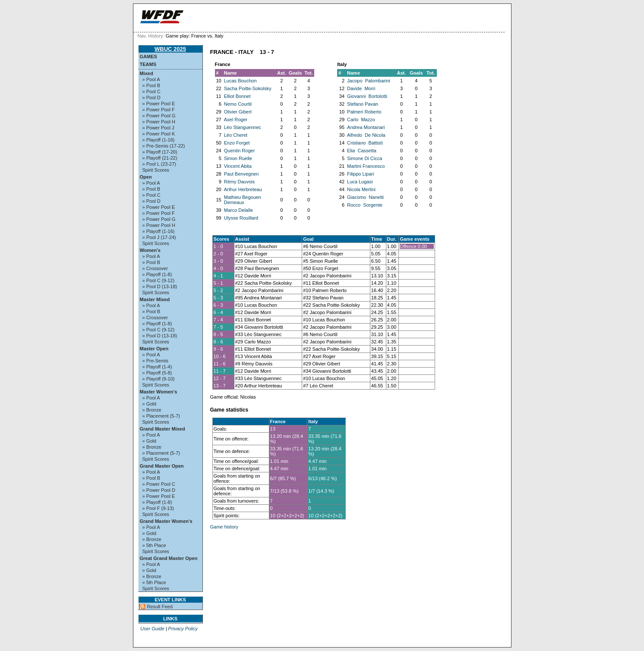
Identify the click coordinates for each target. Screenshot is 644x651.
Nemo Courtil (238, 104)
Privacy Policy (183, 629)
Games (148, 57)
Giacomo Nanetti (365, 197)
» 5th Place (154, 545)
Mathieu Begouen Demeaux (243, 200)
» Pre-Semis (156, 361)
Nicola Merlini (361, 189)
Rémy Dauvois (240, 182)
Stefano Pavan (363, 104)
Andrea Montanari (366, 127)
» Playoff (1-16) (159, 140)
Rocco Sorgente (365, 205)
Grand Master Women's (166, 521)
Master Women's (159, 392)
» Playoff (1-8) (157, 274)
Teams (148, 64)
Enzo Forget (237, 143)
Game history (224, 527)
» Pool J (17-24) (159, 237)
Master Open (154, 349)
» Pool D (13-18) (160, 286)
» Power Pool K (159, 134)
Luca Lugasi (360, 182)
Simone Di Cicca (365, 158)
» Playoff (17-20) (160, 152)
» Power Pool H (159, 122)
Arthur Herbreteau (243, 189)
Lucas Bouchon (240, 81)
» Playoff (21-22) (160, 158)
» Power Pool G (159, 116)
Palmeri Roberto (364, 112)
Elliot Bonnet (237, 96)
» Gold (149, 404)
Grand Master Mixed (163, 429)
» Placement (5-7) (161, 416)
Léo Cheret (236, 135)
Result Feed (160, 607)
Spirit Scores (156, 170)
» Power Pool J (158, 128)
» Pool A (151, 79)
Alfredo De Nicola (366, 135)
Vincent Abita (238, 166)
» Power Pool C (159, 484)
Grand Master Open (162, 466)
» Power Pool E (159, 104)
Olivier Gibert (238, 112)
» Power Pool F (159, 110)
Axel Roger (236, 120)
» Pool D (152, 97)
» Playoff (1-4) (157, 367)
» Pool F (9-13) (158, 508)
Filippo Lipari (360, 174)
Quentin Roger (240, 151)
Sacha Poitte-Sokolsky (248, 88)
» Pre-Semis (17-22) (164, 146)
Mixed (147, 73)
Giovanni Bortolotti (367, 96)
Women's (150, 250)
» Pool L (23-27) (159, 164)
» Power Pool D (159, 490)
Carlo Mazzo (361, 120)
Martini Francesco (366, 166)
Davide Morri (361, 88)
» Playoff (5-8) (157, 373)
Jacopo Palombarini (369, 81)
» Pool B (152, 85)
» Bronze (152, 410)
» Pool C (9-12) (159, 280)
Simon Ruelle (238, 158)
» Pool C (152, 91)
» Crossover (155, 268)
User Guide (152, 629)
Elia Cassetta (362, 151)
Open (146, 177)
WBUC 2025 (170, 49)
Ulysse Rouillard (241, 218)
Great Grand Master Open (169, 558)
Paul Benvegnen (241, 174)
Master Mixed (155, 299)
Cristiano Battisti (365, 143)
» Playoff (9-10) (159, 379)
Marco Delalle (238, 210)
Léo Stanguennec (243, 127)
